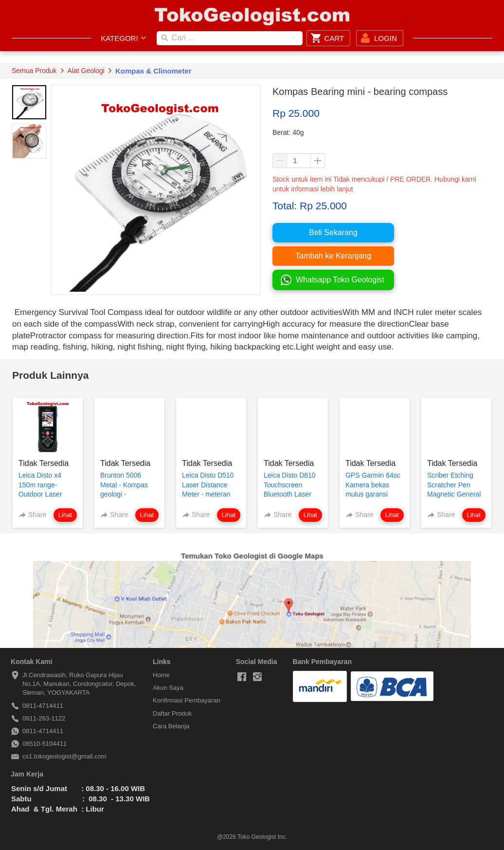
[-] (242, 677)
